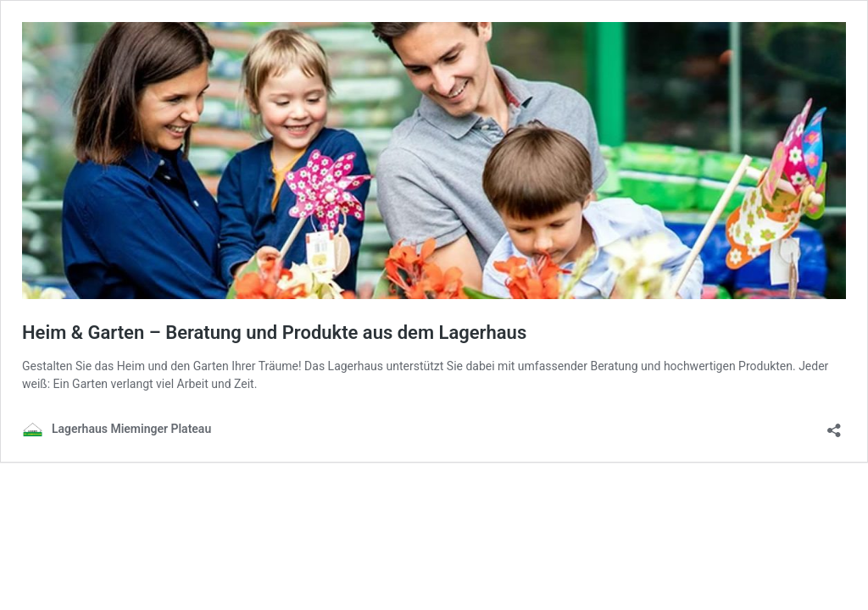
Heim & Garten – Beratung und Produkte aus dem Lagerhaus (274, 333)
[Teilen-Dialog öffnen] (834, 425)
